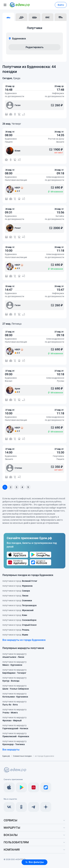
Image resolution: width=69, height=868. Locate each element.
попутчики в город (20, 581)
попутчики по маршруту (15, 656)
